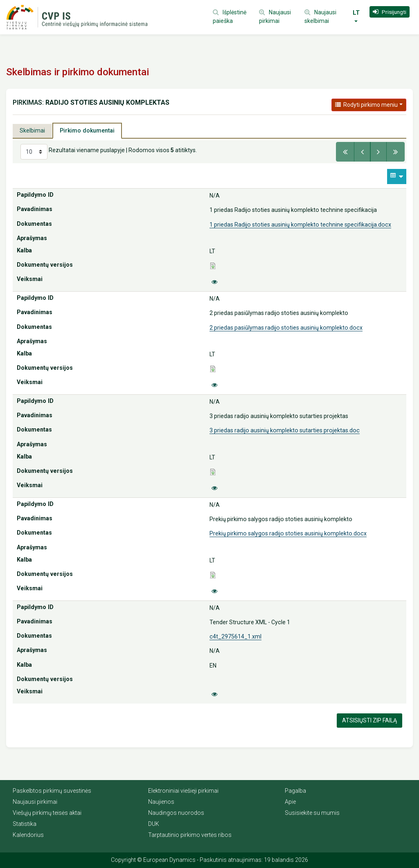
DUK (154, 824)
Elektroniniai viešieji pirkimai (183, 791)
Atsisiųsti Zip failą (369, 720)
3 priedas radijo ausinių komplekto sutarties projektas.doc (285, 430)
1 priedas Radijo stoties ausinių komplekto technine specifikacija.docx (300, 225)
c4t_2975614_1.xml (235, 636)
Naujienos (161, 802)
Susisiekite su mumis (312, 813)
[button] (390, 12)
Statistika (25, 824)
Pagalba (295, 791)
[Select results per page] (34, 152)
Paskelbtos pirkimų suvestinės (52, 791)
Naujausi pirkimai (35, 802)
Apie (290, 802)
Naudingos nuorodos (176, 813)
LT (356, 13)
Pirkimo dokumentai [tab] (87, 130)
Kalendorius (28, 835)
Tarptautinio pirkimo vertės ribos (190, 835)
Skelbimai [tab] (32, 130)
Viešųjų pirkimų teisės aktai (47, 813)
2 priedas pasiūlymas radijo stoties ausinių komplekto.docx (286, 328)
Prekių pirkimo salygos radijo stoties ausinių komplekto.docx (288, 533)
